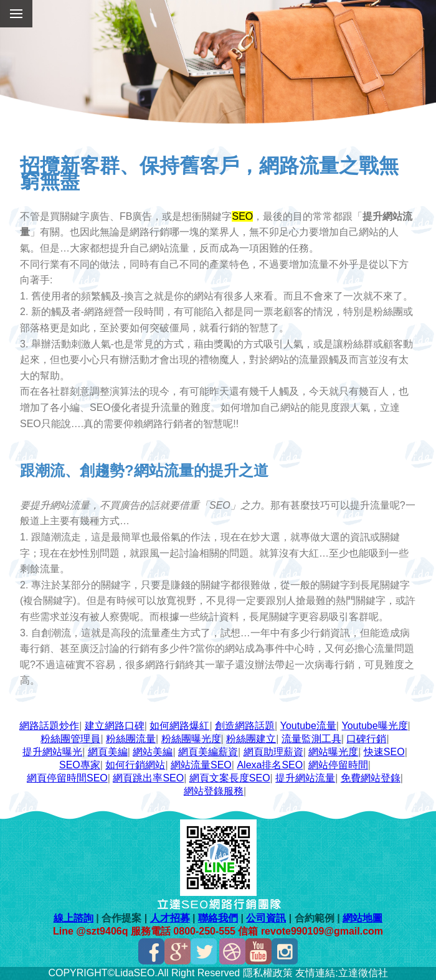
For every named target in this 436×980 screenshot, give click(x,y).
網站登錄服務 (214, 791)
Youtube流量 (308, 726)
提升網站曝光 (52, 752)
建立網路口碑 (115, 726)
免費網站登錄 (371, 778)
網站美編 (153, 752)
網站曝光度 (333, 752)
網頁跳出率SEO (148, 778)
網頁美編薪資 (208, 752)
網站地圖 (363, 918)
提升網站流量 (305, 778)
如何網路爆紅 (179, 726)
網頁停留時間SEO (67, 778)
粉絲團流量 (131, 739)
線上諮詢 (73, 918)
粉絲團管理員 (70, 739)
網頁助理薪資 (273, 752)
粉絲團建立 (251, 739)
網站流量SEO (201, 765)
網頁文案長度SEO (230, 778)
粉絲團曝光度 (191, 739)
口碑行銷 (366, 739)
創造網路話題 (245, 726)
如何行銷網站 (135, 765)
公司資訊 (266, 918)
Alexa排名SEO (270, 765)
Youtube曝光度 (374, 726)
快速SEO (384, 752)
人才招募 (170, 918)
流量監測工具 (311, 739)
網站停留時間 (338, 765)
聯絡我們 (218, 918)
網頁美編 (108, 752)
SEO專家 (80, 765)
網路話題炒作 (49, 726)
